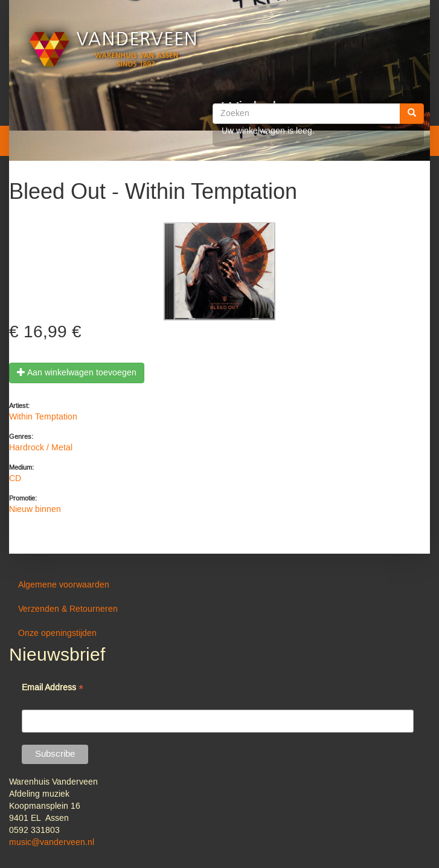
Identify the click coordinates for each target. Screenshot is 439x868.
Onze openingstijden (57, 633)
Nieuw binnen (35, 510)
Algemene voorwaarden (64, 585)
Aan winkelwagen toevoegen (77, 373)
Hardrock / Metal (41, 448)
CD (15, 479)
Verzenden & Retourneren (68, 609)
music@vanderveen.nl (52, 843)
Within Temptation (43, 417)
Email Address (53, 689)
